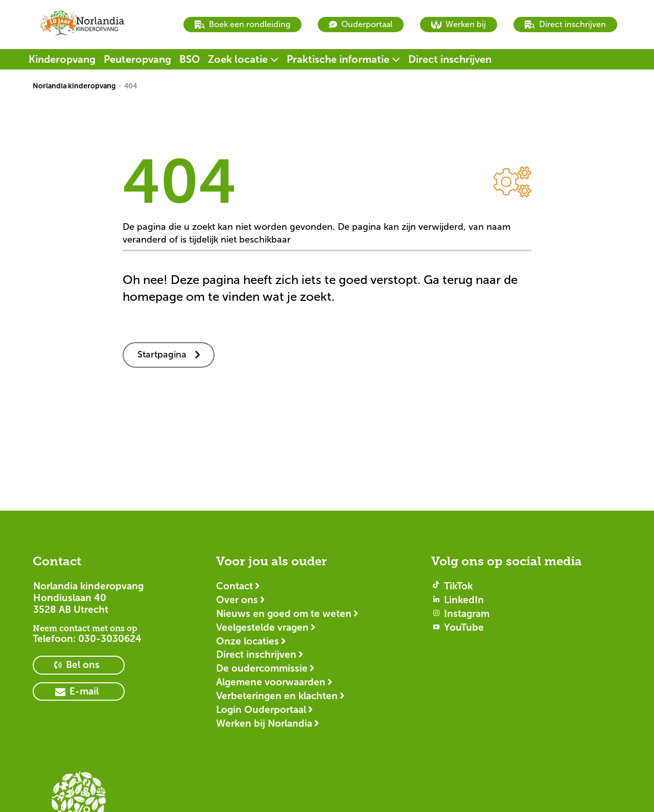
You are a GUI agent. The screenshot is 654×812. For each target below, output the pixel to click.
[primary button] (79, 665)
